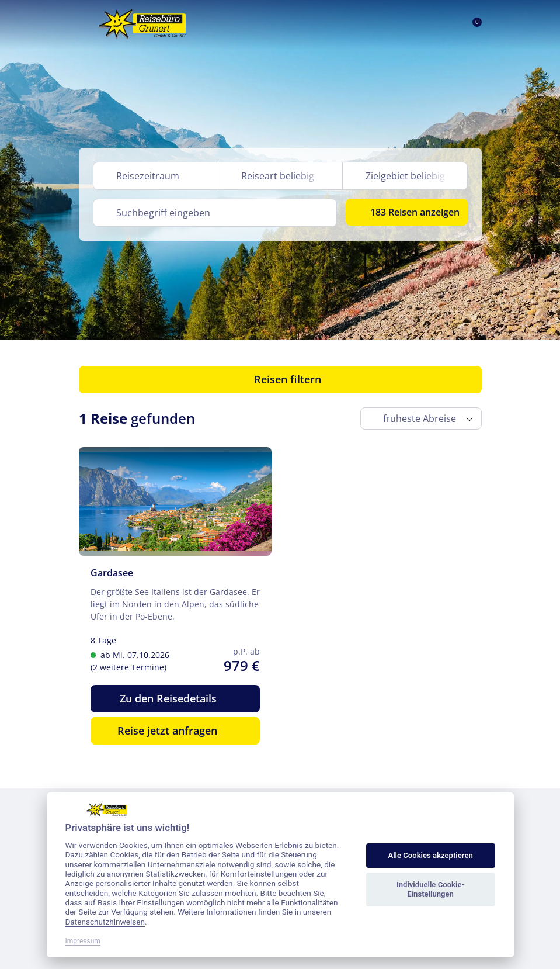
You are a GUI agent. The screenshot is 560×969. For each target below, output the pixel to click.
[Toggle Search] (417, 25)
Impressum (83, 941)
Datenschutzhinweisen (105, 922)
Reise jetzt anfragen (175, 731)
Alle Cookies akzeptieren (430, 855)
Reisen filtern (280, 379)
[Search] (215, 213)
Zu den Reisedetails (175, 698)
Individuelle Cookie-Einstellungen (430, 889)
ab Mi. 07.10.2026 (147, 661)
